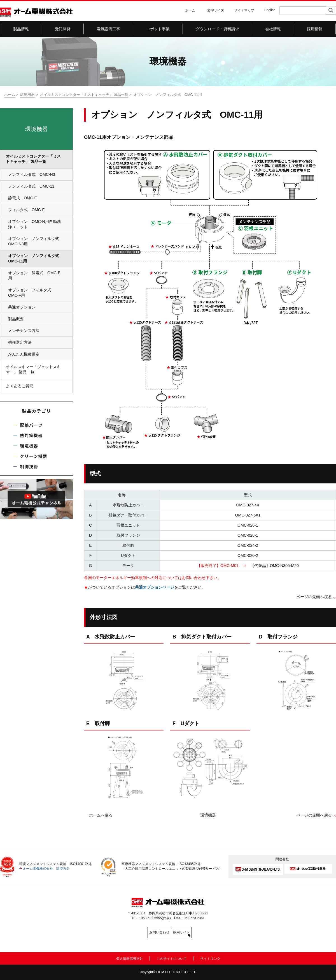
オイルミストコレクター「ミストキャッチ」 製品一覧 (84, 95)
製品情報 (21, 29)
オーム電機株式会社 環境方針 (46, 869)
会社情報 (273, 29)
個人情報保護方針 (130, 958)
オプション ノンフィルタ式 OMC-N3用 (36, 241)
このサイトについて (172, 958)
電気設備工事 (109, 29)
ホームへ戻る (101, 815)
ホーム (190, 10)
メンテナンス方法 (24, 331)
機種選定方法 (20, 342)
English (270, 10)
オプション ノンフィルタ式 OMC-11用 (36, 258)
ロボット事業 (158, 29)
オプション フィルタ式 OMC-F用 (32, 293)
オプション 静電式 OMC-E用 (34, 275)
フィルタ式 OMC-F (26, 210)
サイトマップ (244, 10)
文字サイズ (216, 10)
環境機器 (27, 95)
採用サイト (193, 932)
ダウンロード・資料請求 (218, 29)
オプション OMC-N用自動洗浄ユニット (34, 224)
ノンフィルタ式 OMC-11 (31, 186)
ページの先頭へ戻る (314, 597)
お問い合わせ (143, 932)
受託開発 (63, 29)
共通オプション (22, 307)
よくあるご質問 (20, 386)
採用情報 (315, 29)
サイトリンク (210, 958)
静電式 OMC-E (23, 198)
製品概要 (16, 319)
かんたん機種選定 (24, 354)
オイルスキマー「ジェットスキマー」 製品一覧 (33, 369)
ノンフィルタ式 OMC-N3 (32, 174)
